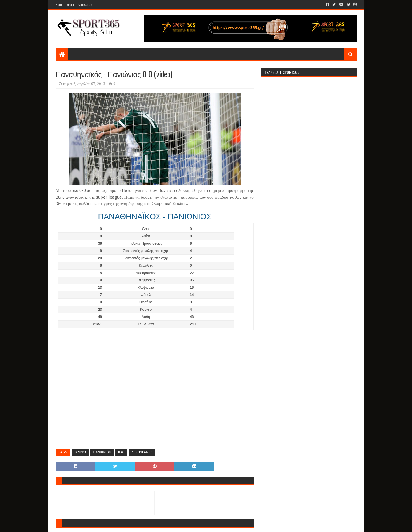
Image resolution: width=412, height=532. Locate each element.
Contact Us (85, 5)
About (70, 5)
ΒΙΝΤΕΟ (80, 452)
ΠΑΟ (121, 452)
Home (59, 5)
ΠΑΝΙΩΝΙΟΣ (102, 452)
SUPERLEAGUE (142, 452)
